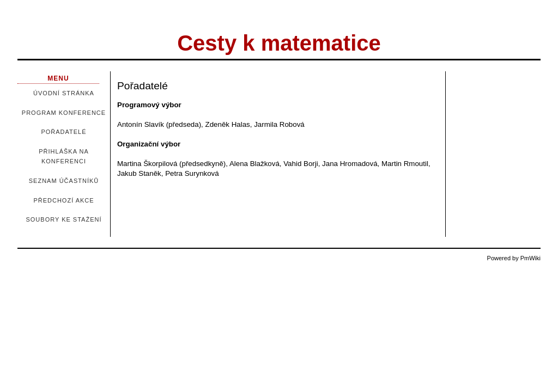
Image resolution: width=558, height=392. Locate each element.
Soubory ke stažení (63, 219)
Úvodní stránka (64, 93)
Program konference (64, 113)
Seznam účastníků (64, 181)
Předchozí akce (63, 200)
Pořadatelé (63, 132)
